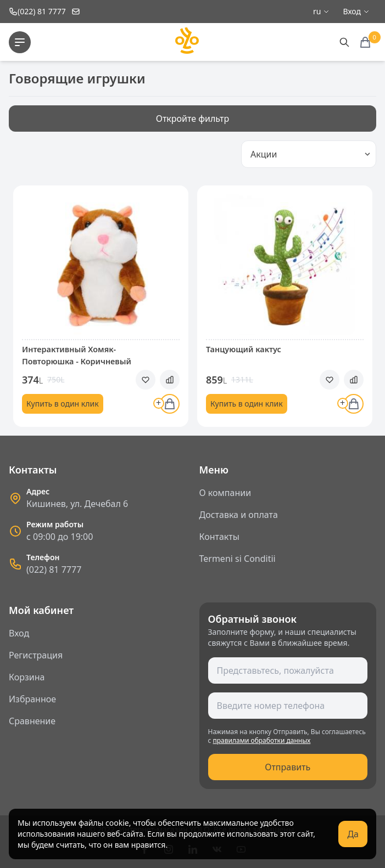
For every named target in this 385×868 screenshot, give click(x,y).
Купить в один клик (63, 404)
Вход (19, 633)
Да (353, 834)
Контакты (219, 537)
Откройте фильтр (193, 119)
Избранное (32, 699)
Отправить (288, 767)
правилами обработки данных (262, 740)
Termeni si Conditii (238, 559)
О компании (225, 493)
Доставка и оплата (239, 515)
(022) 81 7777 (54, 570)
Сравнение (32, 721)
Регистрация (36, 655)
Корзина (27, 677)
